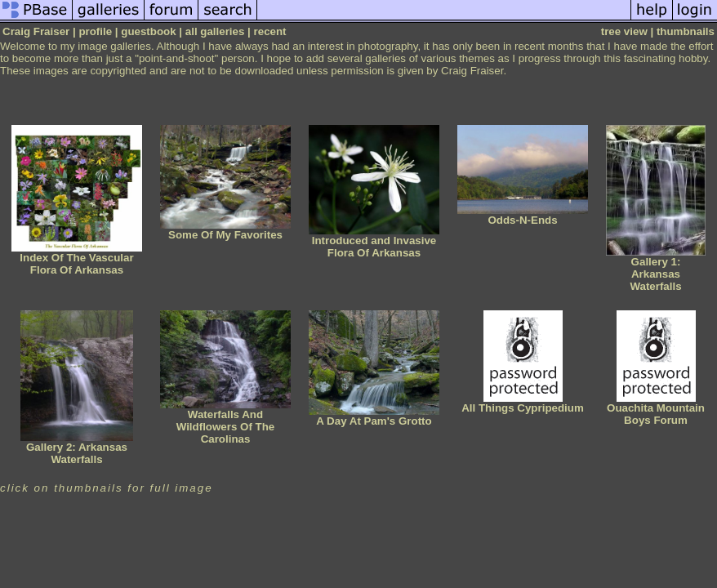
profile (95, 31)
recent (270, 31)
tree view (624, 31)
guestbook (148, 31)
